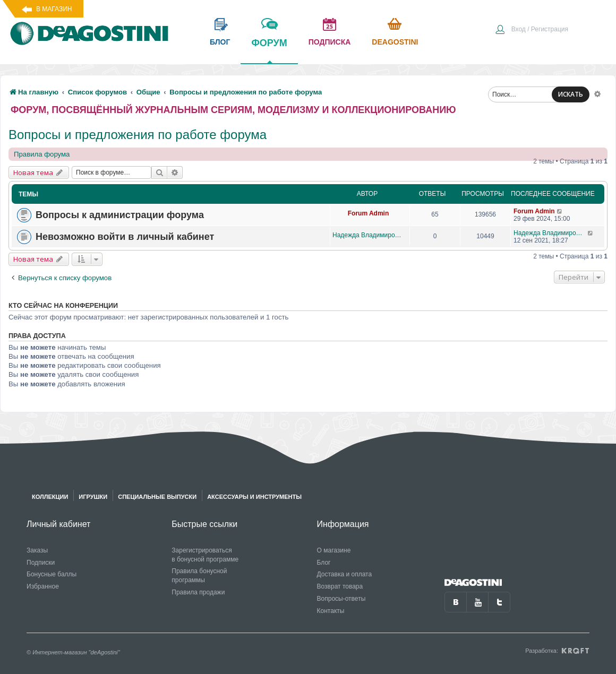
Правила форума (42, 154)
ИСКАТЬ (571, 94)
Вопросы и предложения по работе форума (138, 135)
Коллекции (50, 497)
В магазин (54, 9)
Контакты (331, 611)
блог (220, 42)
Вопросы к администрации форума (120, 215)
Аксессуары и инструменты (254, 497)
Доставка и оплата (345, 574)
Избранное (43, 586)
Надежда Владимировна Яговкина (368, 235)
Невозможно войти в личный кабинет (125, 237)
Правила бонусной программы (199, 576)
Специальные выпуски (157, 497)
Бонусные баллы (52, 574)
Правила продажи (198, 592)
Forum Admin (369, 213)
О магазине (334, 550)
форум (269, 50)
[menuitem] (532, 30)
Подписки (41, 563)
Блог (324, 563)
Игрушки (93, 497)
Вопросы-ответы (341, 599)
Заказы (37, 550)
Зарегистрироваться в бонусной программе (205, 555)
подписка (330, 42)
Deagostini (395, 42)
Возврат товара (340, 586)
